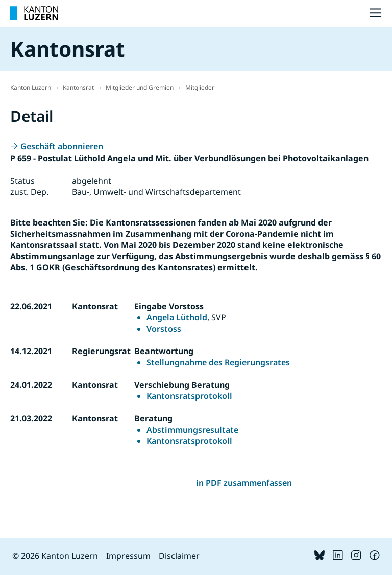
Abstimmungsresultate (192, 430)
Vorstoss (164, 329)
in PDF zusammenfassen (244, 483)
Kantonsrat (78, 87)
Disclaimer (179, 556)
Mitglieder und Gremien (140, 87)
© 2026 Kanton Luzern (55, 556)
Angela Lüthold (177, 317)
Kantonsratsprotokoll (189, 396)
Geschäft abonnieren (62, 146)
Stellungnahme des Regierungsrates (218, 362)
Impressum (128, 556)
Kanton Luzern (31, 87)
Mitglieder (200, 87)
